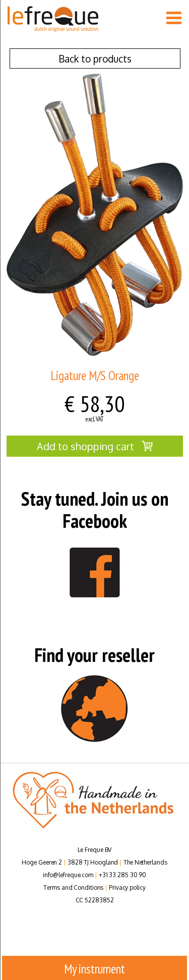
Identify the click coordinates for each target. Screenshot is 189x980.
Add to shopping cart (95, 446)
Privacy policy (127, 887)
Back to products (95, 58)
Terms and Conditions (73, 887)
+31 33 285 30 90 (122, 875)
